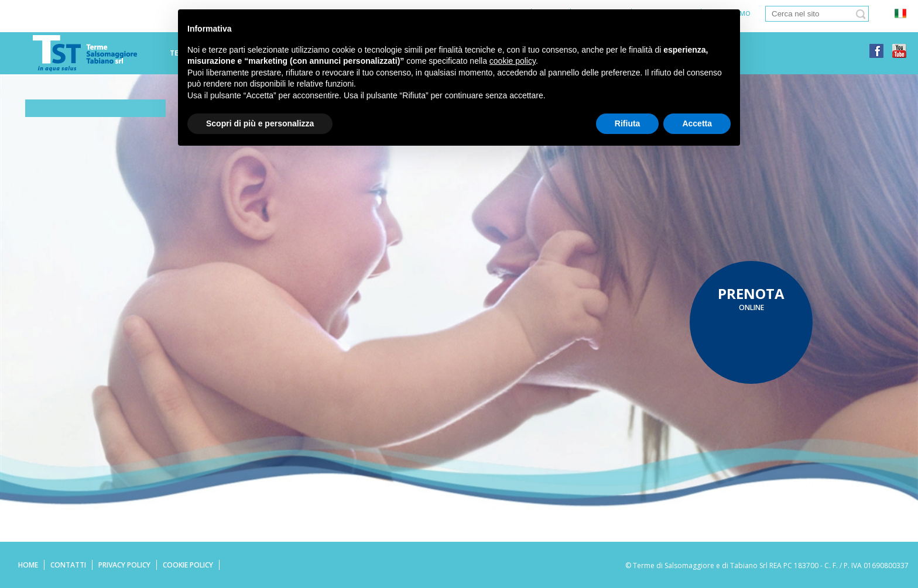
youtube (899, 51)
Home (28, 565)
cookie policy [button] (513, 61)
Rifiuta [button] (628, 123)
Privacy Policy (124, 565)
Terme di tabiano (85, 53)
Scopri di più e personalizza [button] (260, 123)
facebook (876, 51)
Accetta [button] (697, 123)
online (751, 298)
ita (900, 14)
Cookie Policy (188, 565)
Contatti (68, 565)
